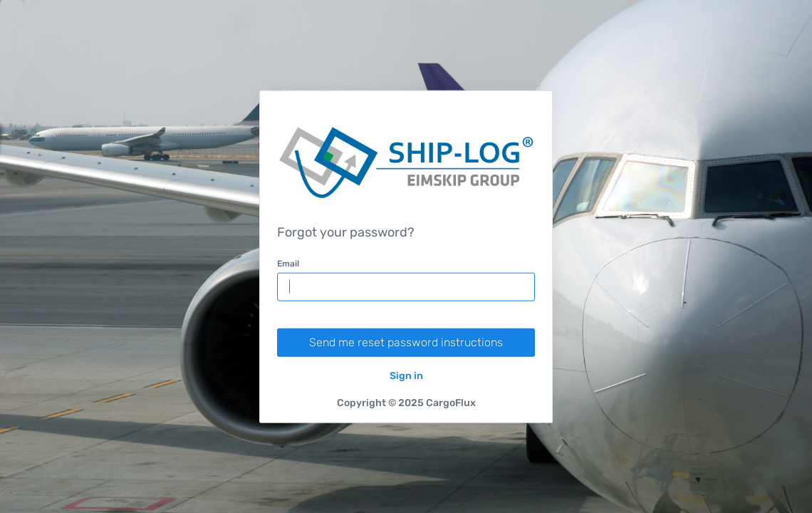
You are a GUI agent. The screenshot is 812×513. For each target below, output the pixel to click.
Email (288, 263)
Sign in (406, 375)
